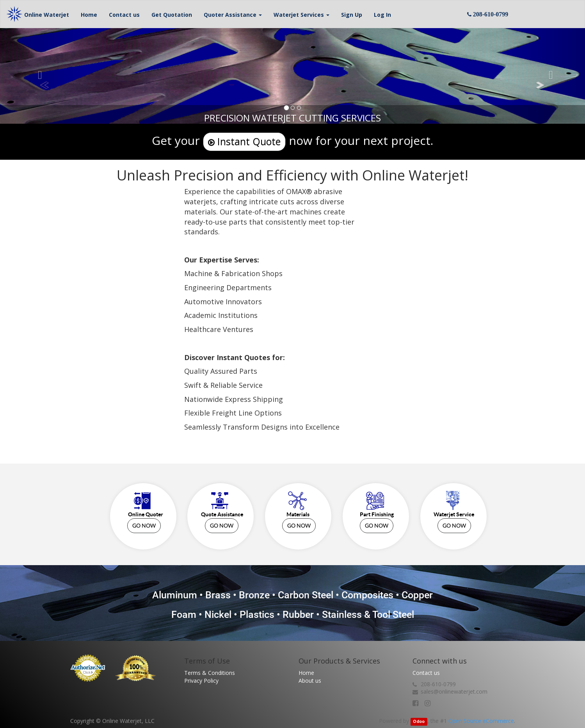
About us (310, 681)
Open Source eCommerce (481, 721)
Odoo (419, 721)
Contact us (426, 673)
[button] (233, 14)
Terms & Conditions (210, 673)
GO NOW (144, 526)
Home (306, 673)
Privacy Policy (201, 681)
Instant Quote (244, 141)
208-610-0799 (438, 684)
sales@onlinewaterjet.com (454, 691)
